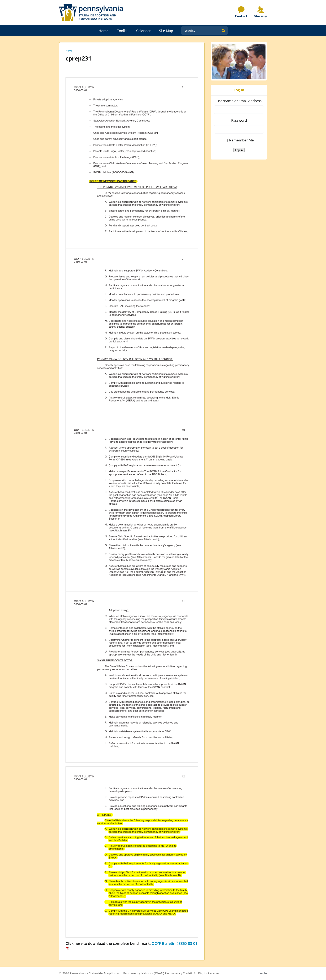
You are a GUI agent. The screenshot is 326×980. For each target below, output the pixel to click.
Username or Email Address (239, 101)
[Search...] (200, 31)
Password (239, 120)
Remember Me (241, 140)
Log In (239, 150)
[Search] (224, 31)
